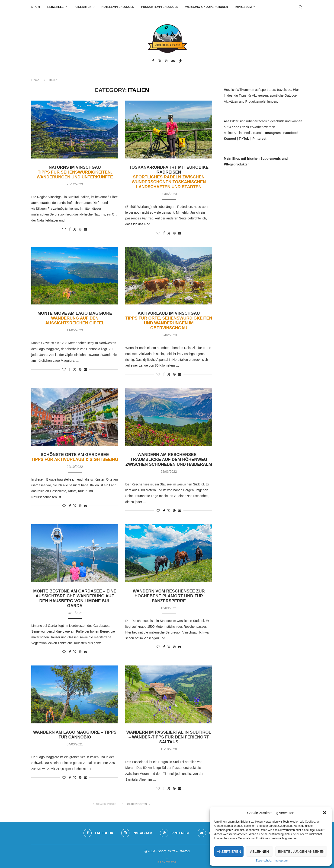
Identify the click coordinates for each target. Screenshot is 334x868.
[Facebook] (153, 61)
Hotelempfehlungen (118, 7)
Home (35, 80)
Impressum (281, 861)
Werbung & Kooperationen (207, 7)
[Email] (173, 61)
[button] (325, 813)
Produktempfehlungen (160, 7)
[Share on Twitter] (75, 229)
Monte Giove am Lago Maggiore (75, 318)
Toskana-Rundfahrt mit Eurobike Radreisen (169, 177)
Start (36, 7)
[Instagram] (159, 61)
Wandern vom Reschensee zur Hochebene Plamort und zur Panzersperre (169, 596)
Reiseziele (55, 7)
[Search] (300, 7)
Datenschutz (264, 861)
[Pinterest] (166, 61)
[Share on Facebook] (70, 229)
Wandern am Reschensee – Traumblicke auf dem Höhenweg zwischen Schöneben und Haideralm (169, 459)
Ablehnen (259, 851)
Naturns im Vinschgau (75, 172)
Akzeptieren (229, 851)
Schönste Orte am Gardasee (75, 457)
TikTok (244, 139)
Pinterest (259, 139)
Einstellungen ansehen (301, 851)
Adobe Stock (239, 127)
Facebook (291, 133)
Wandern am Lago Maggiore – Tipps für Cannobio (75, 735)
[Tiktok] (180, 61)
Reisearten (82, 7)
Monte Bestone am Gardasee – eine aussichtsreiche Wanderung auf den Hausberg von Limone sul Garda (75, 598)
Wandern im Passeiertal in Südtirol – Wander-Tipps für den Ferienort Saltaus (169, 737)
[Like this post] (64, 229)
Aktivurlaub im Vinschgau (169, 321)
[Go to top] (167, 862)
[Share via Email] (85, 229)
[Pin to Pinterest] (80, 229)
